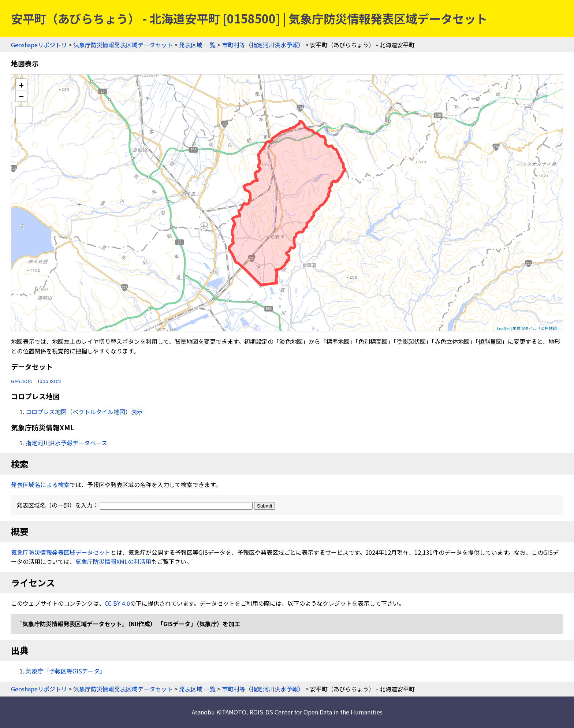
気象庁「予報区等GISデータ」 (66, 671)
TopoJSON (49, 381)
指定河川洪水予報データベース (66, 443)
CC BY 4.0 (117, 603)
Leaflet (503, 328)
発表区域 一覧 (197, 45)
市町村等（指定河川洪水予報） (263, 45)
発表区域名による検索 (40, 484)
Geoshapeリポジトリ (39, 45)
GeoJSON (22, 381)
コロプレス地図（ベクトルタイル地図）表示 (84, 412)
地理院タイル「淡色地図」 (537, 328)
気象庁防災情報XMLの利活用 (113, 561)
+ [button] (21, 85)
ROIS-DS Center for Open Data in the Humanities (316, 712)
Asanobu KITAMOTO (219, 712)
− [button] (21, 96)
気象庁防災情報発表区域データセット (123, 45)
